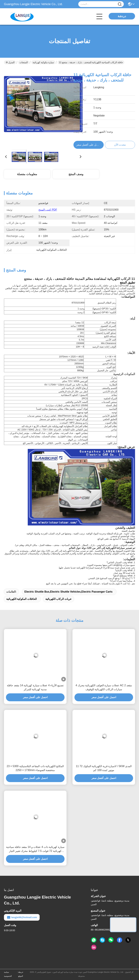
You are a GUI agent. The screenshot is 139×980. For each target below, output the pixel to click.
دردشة (122, 16)
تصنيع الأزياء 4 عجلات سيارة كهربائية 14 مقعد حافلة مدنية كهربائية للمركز (35, 687)
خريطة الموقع (21, 974)
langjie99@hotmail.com (22, 917)
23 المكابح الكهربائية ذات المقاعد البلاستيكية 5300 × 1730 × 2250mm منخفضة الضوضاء (35, 768)
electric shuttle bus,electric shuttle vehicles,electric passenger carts (69, 592)
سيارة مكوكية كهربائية (43, 62)
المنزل (10, 62)
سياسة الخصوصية (8, 974)
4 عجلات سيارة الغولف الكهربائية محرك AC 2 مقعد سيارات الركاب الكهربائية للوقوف (104, 687)
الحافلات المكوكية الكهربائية (21, 599)
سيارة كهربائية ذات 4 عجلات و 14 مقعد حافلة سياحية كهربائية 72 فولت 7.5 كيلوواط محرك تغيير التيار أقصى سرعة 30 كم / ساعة (35, 849)
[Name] (120, 4)
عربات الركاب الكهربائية (59, 599)
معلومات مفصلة (27, 174)
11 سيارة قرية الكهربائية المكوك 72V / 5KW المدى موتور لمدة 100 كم (104, 768)
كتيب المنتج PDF (48, 210)
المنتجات (24, 62)
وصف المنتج (76, 174)
